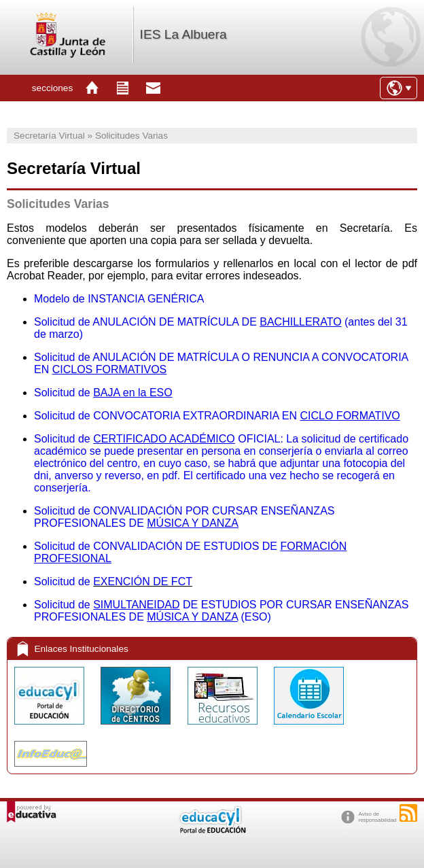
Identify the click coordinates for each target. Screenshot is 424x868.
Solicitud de (64, 581)
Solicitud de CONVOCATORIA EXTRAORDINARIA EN (217, 416)
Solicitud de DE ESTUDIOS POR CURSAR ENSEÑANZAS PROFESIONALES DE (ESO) (222, 611)
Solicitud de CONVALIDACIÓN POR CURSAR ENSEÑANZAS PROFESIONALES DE (184, 517)
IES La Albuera (183, 34)
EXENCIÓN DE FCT (143, 581)
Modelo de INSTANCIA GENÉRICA (119, 299)
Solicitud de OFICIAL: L (163, 439)
